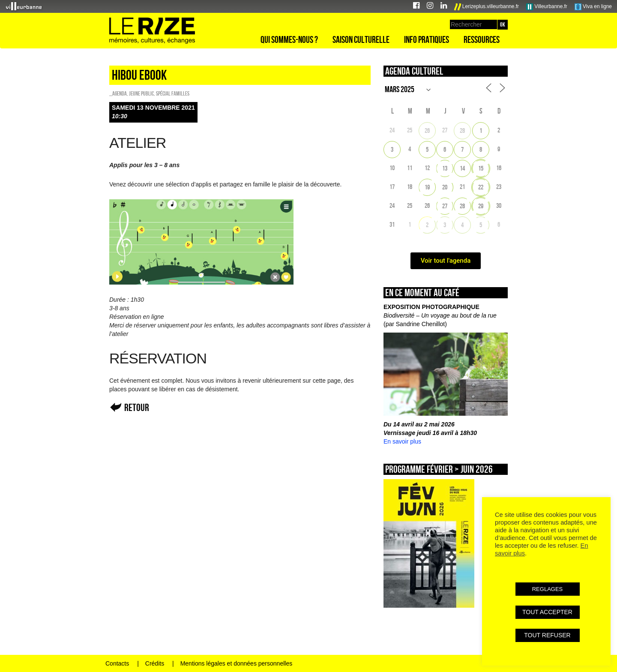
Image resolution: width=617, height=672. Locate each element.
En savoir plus (402, 441)
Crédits (155, 663)
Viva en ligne (593, 7)
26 (427, 130)
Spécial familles (173, 93)
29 (481, 206)
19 (427, 187)
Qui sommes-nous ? (289, 39)
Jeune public (141, 93)
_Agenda (118, 93)
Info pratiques (427, 39)
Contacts (117, 663)
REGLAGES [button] (548, 589)
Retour (137, 407)
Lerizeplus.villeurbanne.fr (487, 7)
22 (481, 187)
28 (462, 130)
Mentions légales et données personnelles (237, 663)
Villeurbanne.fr (547, 7)
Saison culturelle (361, 39)
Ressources (482, 39)
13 (445, 168)
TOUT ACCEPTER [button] (547, 612)
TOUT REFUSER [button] (547, 635)
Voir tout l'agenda (446, 261)
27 (445, 206)
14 (462, 168)
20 (445, 187)
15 (481, 168)
